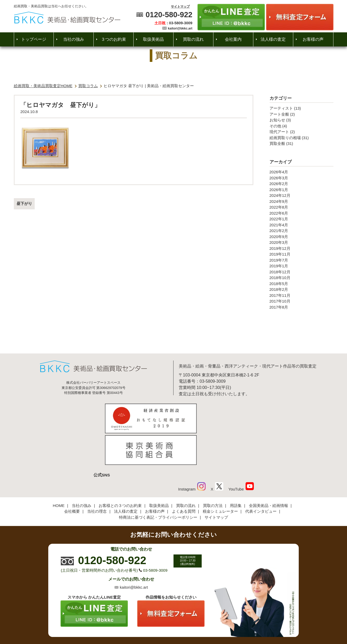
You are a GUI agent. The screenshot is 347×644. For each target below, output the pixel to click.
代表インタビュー (261, 475)
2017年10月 (280, 301)
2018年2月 (279, 289)
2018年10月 (280, 278)
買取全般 (277, 143)
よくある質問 (184, 475)
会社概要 (72, 475)
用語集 (236, 469)
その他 (275, 126)
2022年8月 (279, 207)
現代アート (279, 132)
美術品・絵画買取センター (165, 624)
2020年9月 (279, 237)
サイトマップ (180, 7)
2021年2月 (279, 231)
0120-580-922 (169, 15)
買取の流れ (193, 39)
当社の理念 (97, 475)
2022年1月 (279, 219)
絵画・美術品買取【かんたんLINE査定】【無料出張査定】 (67, 18)
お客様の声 (313, 39)
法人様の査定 (273, 39)
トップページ (34, 39)
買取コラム (88, 86)
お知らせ (277, 120)
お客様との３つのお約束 (120, 469)
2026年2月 (279, 184)
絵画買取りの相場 (285, 138)
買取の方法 (213, 469)
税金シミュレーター (220, 475)
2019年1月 (279, 266)
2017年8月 (279, 307)
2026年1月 (279, 190)
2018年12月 (280, 272)
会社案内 (233, 39)
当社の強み (74, 39)
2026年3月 (279, 178)
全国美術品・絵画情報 (268, 469)
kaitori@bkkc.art (180, 28)
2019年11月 (280, 254)
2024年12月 (280, 195)
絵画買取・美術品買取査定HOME (43, 86)
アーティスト (281, 108)
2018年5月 (279, 284)
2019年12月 (280, 248)
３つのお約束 (113, 39)
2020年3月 (279, 242)
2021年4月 (279, 225)
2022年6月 (279, 213)
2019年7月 (279, 260)
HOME (59, 469)
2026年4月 (279, 172)
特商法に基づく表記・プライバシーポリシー (158, 481)
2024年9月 (279, 201)
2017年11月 (280, 295)
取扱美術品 (153, 39)
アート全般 (279, 114)
